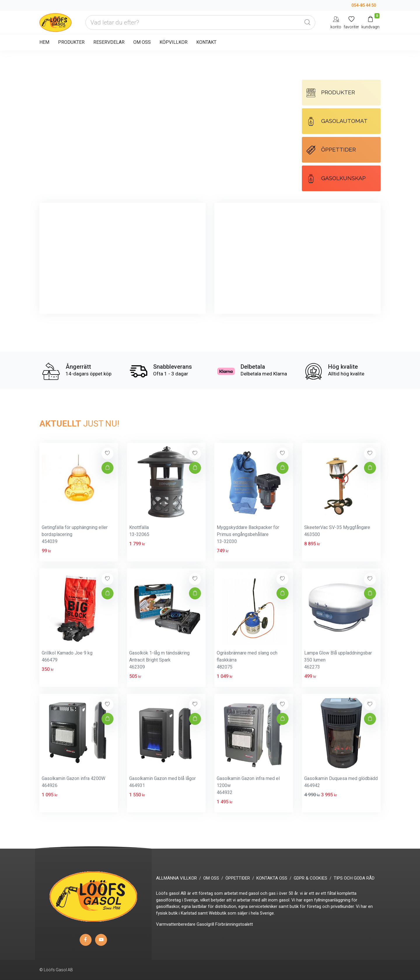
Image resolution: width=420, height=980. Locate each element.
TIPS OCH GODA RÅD (354, 878)
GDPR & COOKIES (310, 878)
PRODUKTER (71, 42)
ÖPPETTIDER (331, 150)
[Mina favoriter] (351, 22)
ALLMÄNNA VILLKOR (176, 878)
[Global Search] (307, 22)
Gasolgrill (205, 924)
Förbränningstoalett (234, 924)
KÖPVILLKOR (174, 42)
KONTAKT (206, 42)
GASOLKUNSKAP (336, 179)
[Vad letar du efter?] (200, 22)
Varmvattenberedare (176, 924)
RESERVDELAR (109, 42)
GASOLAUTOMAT (337, 121)
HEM (44, 42)
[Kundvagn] (370, 22)
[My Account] (336, 22)
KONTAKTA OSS (272, 878)
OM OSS (142, 42)
